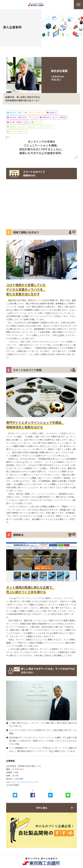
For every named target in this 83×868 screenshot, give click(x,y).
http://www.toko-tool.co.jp (24, 782)
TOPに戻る (41, 808)
